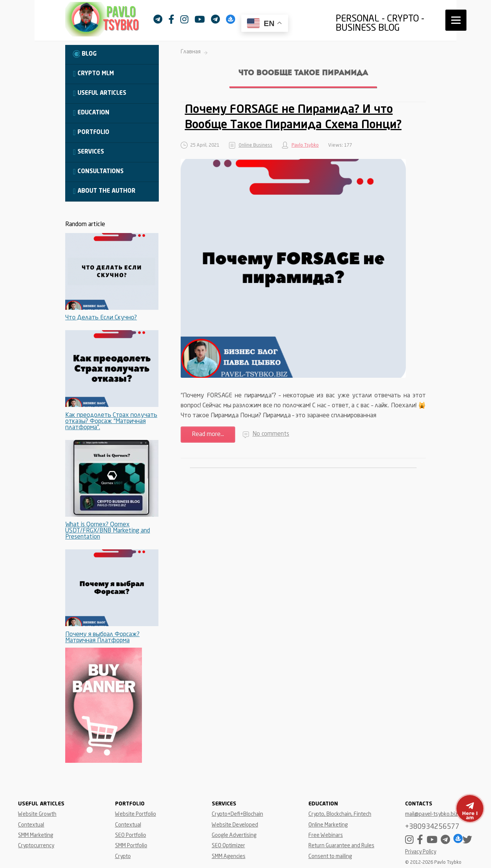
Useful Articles (100, 93)
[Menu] (456, 20)
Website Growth (37, 814)
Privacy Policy (421, 852)
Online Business (255, 145)
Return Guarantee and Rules (341, 846)
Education (91, 113)
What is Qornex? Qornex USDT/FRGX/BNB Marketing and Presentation (108, 531)
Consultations (98, 172)
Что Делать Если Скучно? (101, 318)
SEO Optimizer (228, 846)
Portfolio (91, 132)
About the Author (104, 191)
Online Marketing (328, 825)
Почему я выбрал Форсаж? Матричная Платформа (102, 638)
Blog (85, 54)
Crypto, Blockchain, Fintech (340, 814)
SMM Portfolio (131, 846)
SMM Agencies (229, 856)
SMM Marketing (36, 835)
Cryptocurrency (36, 846)
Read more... (208, 435)
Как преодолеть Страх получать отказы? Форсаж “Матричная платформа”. (111, 422)
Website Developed (235, 825)
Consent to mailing (330, 856)
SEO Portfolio (131, 835)
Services (88, 152)
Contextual (31, 825)
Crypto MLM (93, 74)
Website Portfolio (136, 814)
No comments (271, 434)
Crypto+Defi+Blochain (237, 814)
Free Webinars (326, 835)
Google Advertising (234, 835)
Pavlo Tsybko (305, 145)
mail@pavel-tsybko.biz (431, 814)
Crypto (123, 856)
